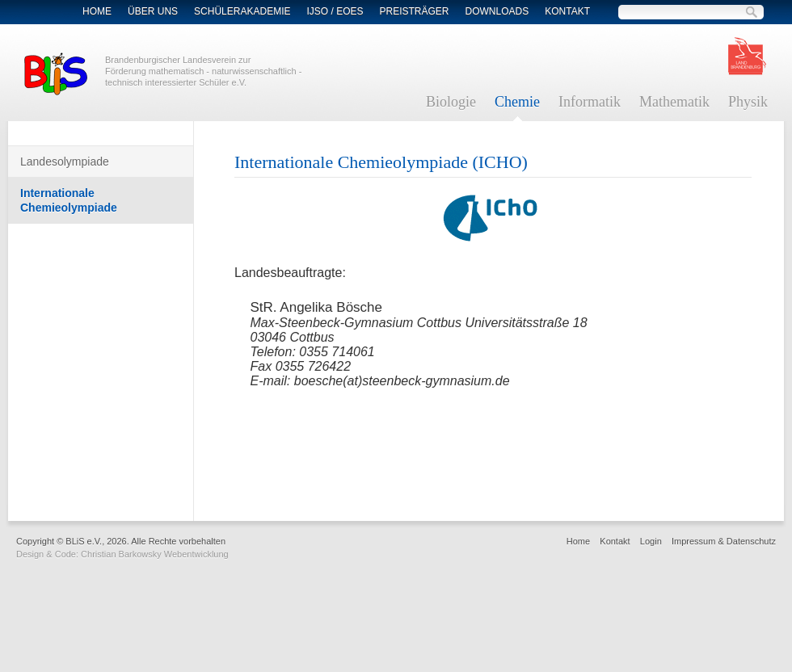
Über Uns (153, 11)
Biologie (451, 102)
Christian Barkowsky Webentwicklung (155, 554)
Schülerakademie (242, 11)
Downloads (497, 11)
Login (651, 541)
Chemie (517, 102)
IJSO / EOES (335, 11)
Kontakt (567, 11)
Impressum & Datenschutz (724, 541)
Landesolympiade (65, 162)
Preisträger (415, 11)
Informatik (590, 102)
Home (97, 11)
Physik (748, 102)
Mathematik (674, 102)
